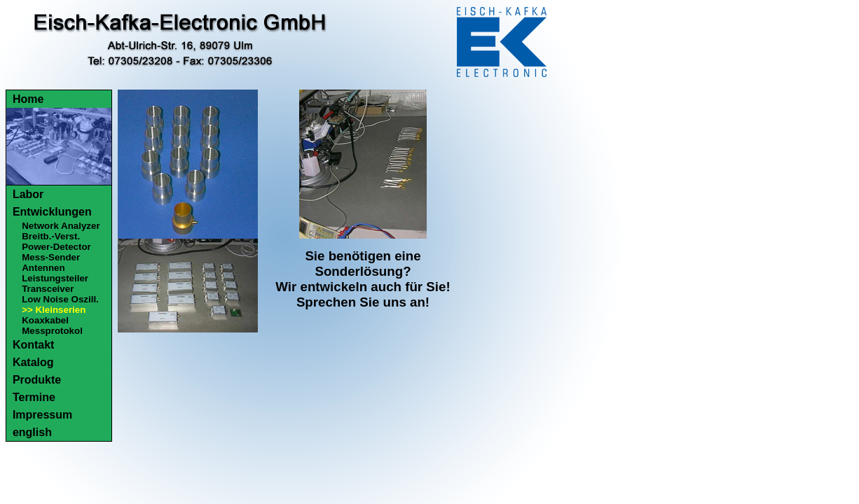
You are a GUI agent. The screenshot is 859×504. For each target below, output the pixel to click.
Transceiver (48, 289)
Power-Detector (56, 247)
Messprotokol (52, 331)
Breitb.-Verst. (51, 236)
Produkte (37, 380)
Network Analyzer (61, 226)
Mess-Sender (51, 257)
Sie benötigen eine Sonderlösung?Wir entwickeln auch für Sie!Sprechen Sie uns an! (363, 279)
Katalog (33, 362)
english (32, 432)
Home (28, 99)
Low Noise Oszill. (60, 299)
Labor (28, 194)
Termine (34, 397)
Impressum (42, 415)
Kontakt (34, 345)
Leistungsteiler (55, 278)
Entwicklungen (52, 212)
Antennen (43, 268)
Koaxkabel (45, 320)
